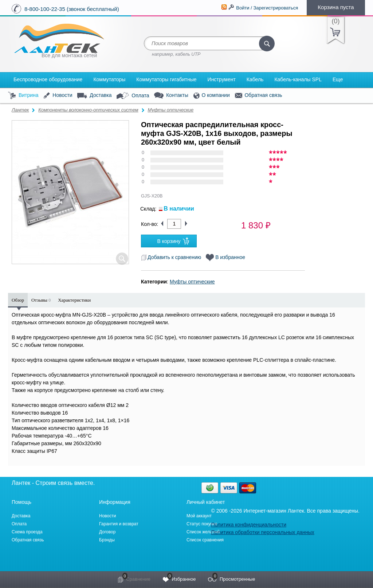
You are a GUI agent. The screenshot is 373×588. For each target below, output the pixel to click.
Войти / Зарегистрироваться (267, 8)
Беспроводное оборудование (48, 79)
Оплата (133, 96)
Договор (107, 532)
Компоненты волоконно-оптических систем (88, 110)
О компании (212, 96)
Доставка (94, 95)
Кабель (255, 79)
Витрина (23, 96)
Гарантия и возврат (119, 524)
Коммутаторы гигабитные (166, 79)
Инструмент (222, 79)
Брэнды (107, 540)
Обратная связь (259, 95)
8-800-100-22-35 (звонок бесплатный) (72, 9)
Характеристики (74, 300)
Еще (338, 79)
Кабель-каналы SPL (298, 79)
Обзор (18, 300)
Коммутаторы (109, 79)
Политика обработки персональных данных (262, 532)
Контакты (171, 96)
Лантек (20, 110)
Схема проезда (27, 532)
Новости (58, 96)
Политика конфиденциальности (249, 525)
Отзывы (41, 300)
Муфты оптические (170, 110)
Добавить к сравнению (171, 257)
